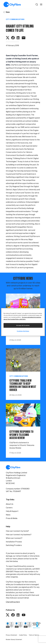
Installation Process (14, 542)
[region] (23, 322)
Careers (9, 508)
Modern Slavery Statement (14, 639)
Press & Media (12, 518)
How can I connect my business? (19, 535)
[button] (37, 4)
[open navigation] (41, 4)
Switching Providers (14, 545)
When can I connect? (14, 538)
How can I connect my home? (17, 531)
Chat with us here (13, 602)
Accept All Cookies (23, 325)
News (8, 515)
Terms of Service (34, 635)
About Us (10, 504)
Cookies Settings (23, 331)
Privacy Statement (11, 635)
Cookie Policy (23, 635)
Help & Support (12, 511)
